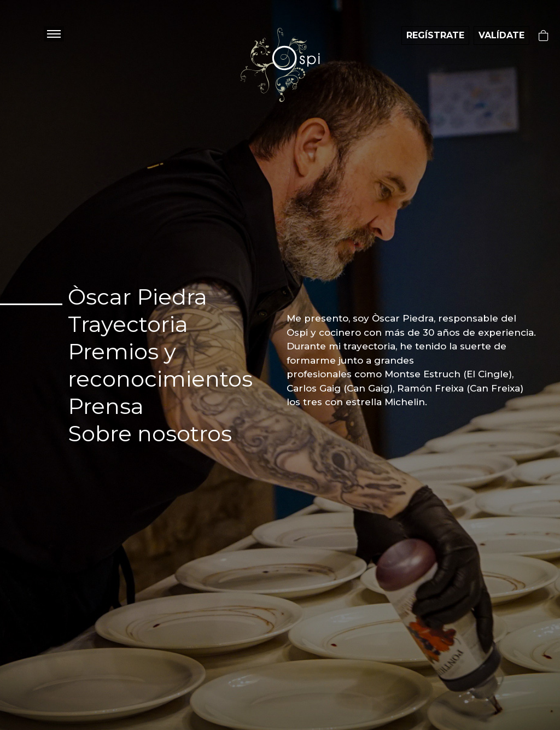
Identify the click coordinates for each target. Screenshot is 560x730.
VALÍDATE (501, 35)
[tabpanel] (411, 361)
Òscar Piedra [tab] (138, 297)
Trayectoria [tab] (128, 324)
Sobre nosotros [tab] (150, 433)
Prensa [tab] (106, 406)
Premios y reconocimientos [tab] (160, 365)
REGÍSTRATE (435, 35)
